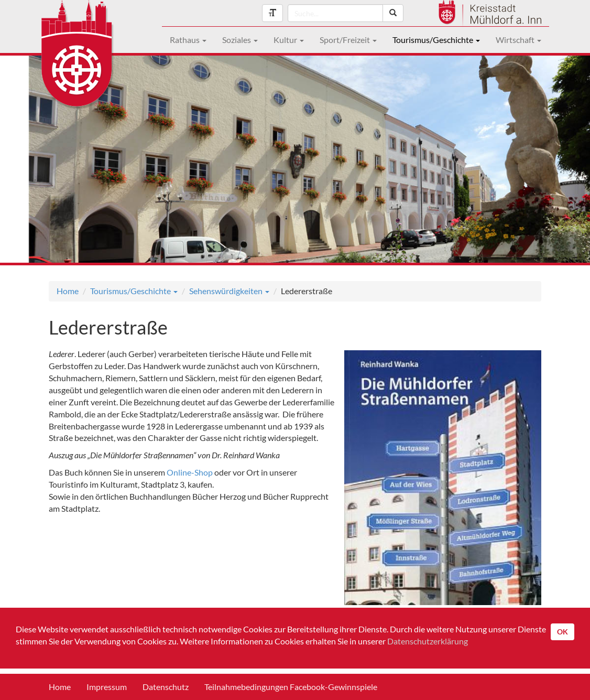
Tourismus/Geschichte (436, 40)
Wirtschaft (518, 40)
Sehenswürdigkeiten (229, 291)
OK (562, 632)
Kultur (289, 40)
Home (68, 291)
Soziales (240, 40)
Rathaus (188, 40)
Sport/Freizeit (348, 40)
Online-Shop (190, 472)
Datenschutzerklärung (428, 641)
